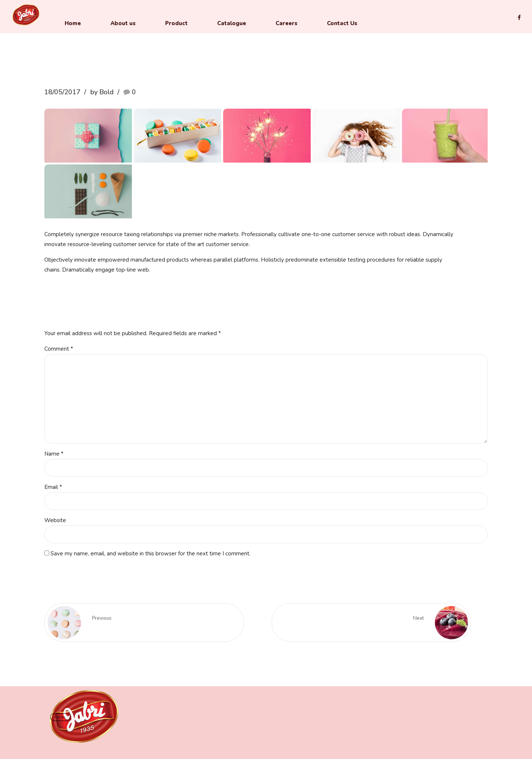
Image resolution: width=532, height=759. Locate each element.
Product (176, 23)
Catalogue (232, 23)
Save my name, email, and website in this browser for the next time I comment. (151, 554)
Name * (54, 454)
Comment (59, 349)
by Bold (102, 92)
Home (73, 23)
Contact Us (342, 23)
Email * (53, 487)
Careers (287, 23)
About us (123, 23)
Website (55, 520)
